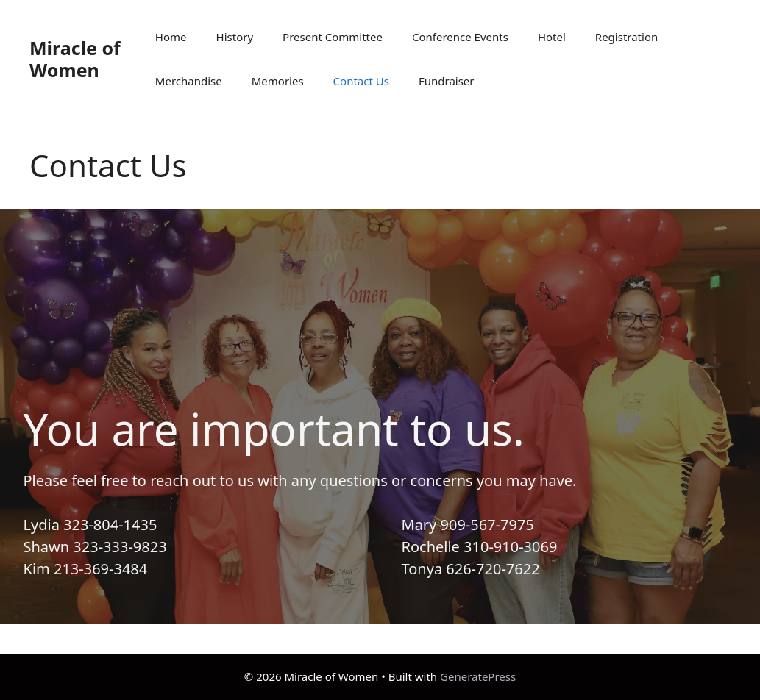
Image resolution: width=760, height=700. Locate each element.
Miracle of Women (75, 59)
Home (171, 37)
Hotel (552, 37)
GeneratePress (478, 676)
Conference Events (460, 37)
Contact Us (361, 81)
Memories (278, 81)
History (235, 37)
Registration (626, 37)
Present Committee (333, 37)
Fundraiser (447, 81)
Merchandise (189, 81)
